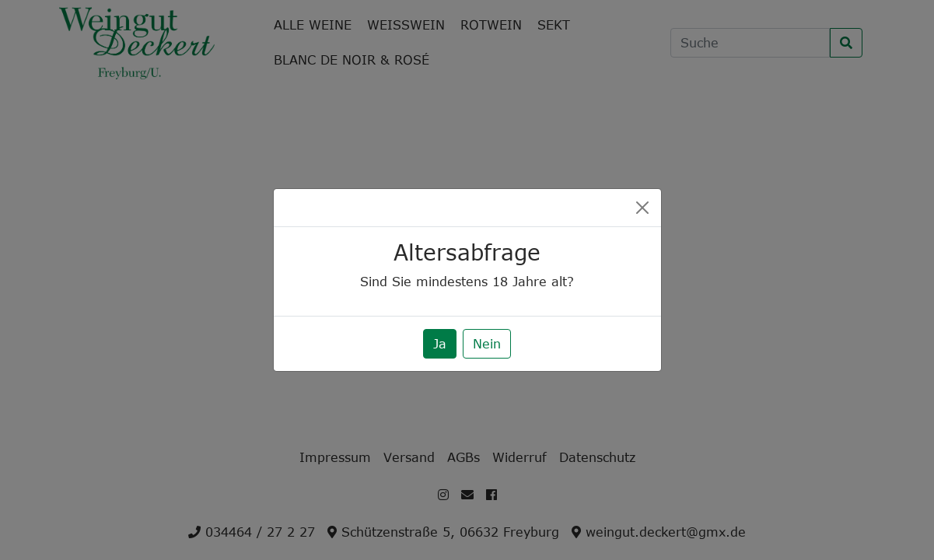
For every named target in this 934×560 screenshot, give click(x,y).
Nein (487, 344)
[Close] (642, 208)
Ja (440, 344)
